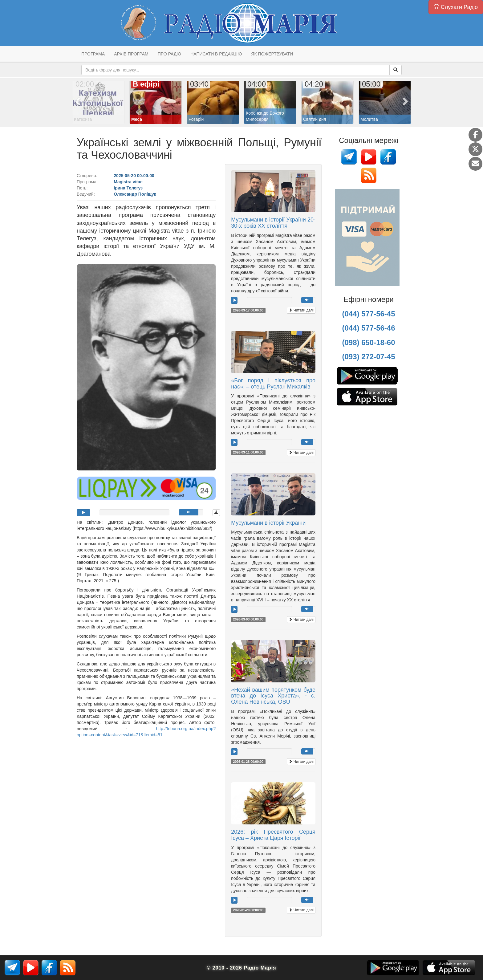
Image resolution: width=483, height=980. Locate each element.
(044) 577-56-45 (368, 314)
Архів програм (131, 54)
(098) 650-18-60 (368, 342)
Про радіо (169, 54)
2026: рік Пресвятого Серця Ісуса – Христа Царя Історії (273, 835)
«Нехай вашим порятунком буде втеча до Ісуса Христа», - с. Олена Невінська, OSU (273, 696)
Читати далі (301, 310)
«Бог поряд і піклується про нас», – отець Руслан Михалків (273, 384)
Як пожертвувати (272, 54)
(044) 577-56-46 (368, 328)
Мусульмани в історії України (268, 523)
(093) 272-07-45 (368, 357)
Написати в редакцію (216, 54)
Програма (93, 54)
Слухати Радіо (456, 7)
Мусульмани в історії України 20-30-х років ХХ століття (273, 223)
